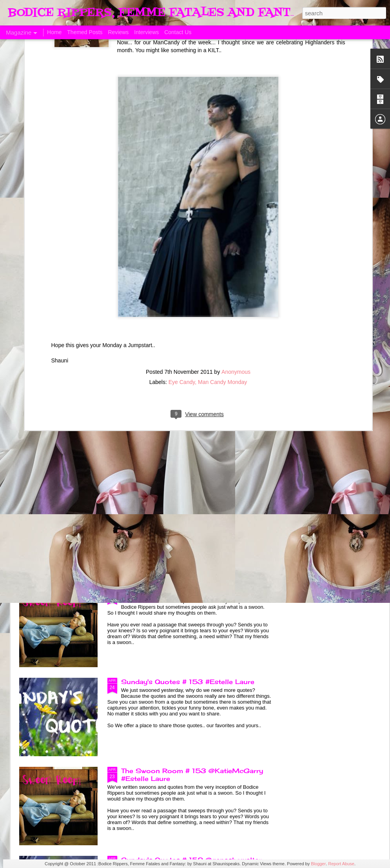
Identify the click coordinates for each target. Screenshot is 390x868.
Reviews (118, 32)
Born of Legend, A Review (165, 415)
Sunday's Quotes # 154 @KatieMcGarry (190, 504)
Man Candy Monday (222, 273)
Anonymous (236, 262)
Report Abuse (341, 864)
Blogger (318, 864)
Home (54, 32)
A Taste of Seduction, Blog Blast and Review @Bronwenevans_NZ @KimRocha (63, 364)
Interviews (146, 32)
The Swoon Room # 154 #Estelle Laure (189, 593)
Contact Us (178, 32)
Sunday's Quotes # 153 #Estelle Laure (188, 682)
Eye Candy (182, 273)
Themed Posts (85, 32)
